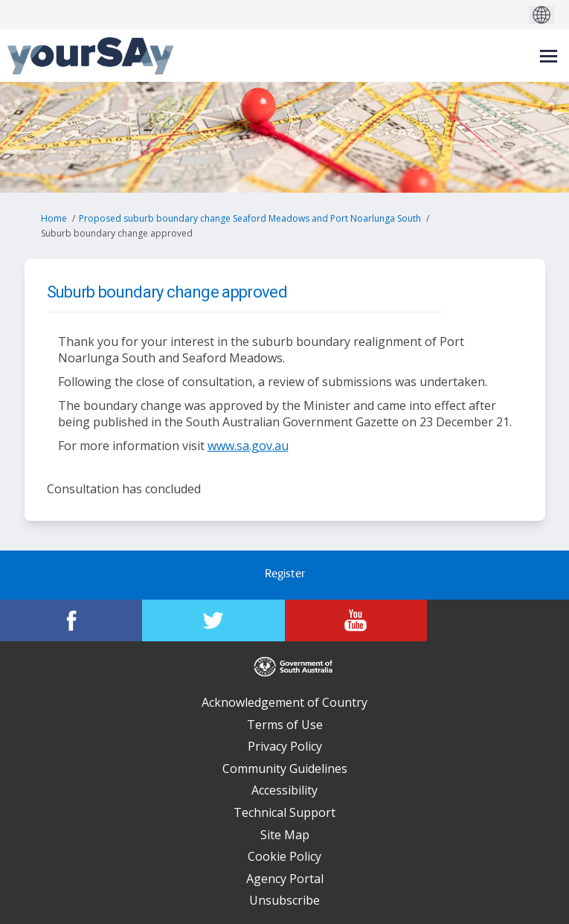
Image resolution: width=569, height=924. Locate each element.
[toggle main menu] (549, 56)
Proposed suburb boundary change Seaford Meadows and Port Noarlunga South (250, 218)
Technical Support (284, 812)
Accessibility (284, 790)
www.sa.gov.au (248, 446)
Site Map (285, 835)
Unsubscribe (284, 900)
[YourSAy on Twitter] (213, 620)
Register (285, 575)
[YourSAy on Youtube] (356, 620)
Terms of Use (285, 725)
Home (54, 218)
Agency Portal (285, 879)
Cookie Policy (284, 856)
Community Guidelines (285, 769)
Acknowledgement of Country (284, 702)
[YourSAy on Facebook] (71, 620)
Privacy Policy (285, 746)
